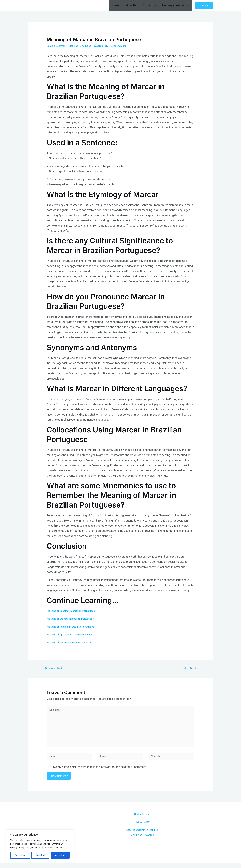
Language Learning (176, 5)
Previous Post (53, 669)
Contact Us (150, 5)
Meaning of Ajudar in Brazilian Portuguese (72, 634)
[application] (187, 5)
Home (118, 5)
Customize (20, 855)
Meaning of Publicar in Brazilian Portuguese (73, 627)
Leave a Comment (58, 46)
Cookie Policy (142, 819)
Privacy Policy (142, 827)
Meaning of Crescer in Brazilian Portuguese (73, 619)
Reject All (40, 855)
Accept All (60, 855)
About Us (132, 5)
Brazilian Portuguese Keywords (90, 46)
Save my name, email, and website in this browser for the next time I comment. (99, 772)
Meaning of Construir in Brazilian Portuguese (74, 611)
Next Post (190, 669)
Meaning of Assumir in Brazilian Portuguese (73, 642)
